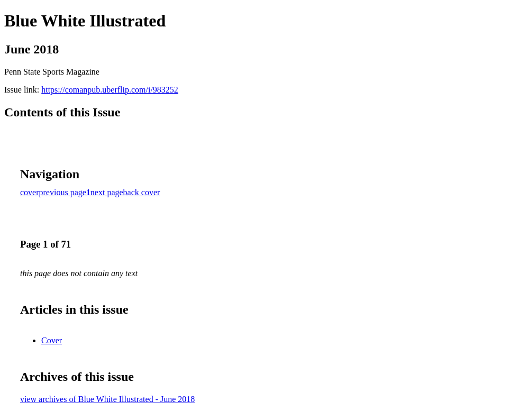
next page (107, 192)
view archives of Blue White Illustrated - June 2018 (107, 399)
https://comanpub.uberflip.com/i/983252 (110, 90)
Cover (52, 340)
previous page (63, 192)
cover (30, 192)
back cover (142, 192)
